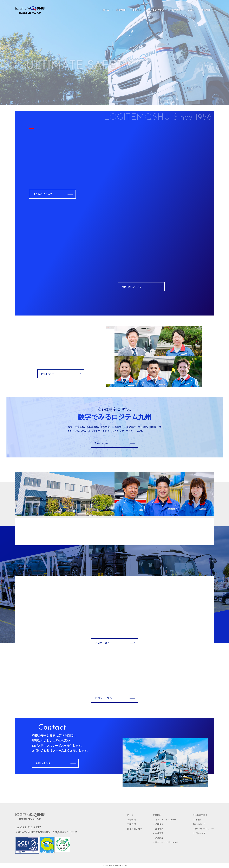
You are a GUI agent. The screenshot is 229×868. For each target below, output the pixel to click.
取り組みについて (43, 194)
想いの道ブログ (200, 815)
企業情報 (157, 815)
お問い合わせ (43, 763)
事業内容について (131, 287)
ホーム (130, 815)
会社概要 (159, 829)
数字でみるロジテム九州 (167, 842)
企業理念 (159, 824)
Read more (48, 374)
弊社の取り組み (135, 829)
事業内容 (131, 824)
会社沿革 (159, 833)
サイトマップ (199, 833)
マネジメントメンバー (166, 819)
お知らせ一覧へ (103, 698)
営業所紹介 (160, 838)
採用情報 (197, 819)
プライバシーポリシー (203, 829)
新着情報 (131, 819)
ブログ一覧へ (102, 643)
